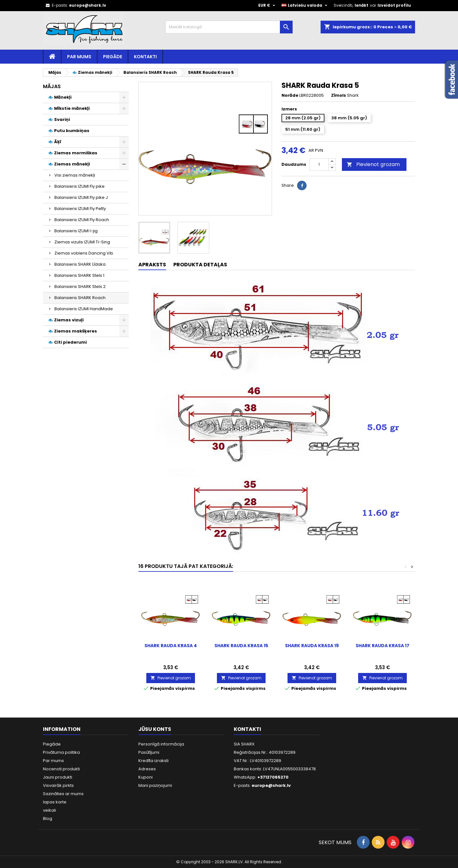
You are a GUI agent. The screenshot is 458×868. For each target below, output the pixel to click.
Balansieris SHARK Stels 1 (79, 275)
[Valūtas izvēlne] (267, 5)
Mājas (52, 86)
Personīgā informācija (161, 744)
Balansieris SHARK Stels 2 (80, 287)
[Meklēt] (229, 27)
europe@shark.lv (88, 5)
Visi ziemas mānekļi (75, 175)
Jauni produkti (58, 777)
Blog (48, 819)
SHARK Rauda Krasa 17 (382, 646)
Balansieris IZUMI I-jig (76, 231)
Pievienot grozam (373, 164)
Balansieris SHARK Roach (80, 298)
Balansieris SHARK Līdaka (80, 264)
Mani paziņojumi (155, 785)
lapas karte (55, 802)
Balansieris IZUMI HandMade (84, 309)
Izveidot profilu (394, 5)
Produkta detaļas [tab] (200, 265)
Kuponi (146, 777)
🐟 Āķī (55, 142)
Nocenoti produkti (61, 769)
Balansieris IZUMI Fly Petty (80, 209)
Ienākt (361, 5)
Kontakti (145, 57)
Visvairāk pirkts (58, 785)
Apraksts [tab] (152, 265)
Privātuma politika (61, 752)
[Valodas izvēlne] (305, 5)
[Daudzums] (319, 164)
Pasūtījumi (149, 752)
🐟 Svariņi (59, 119)
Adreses (147, 769)
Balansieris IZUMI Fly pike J (81, 197)
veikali (49, 810)
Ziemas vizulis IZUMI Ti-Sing (82, 242)
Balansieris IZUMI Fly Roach (82, 220)
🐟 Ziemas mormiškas (73, 153)
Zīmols (339, 95)
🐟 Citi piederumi (67, 342)
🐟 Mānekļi (60, 97)
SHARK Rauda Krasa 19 (312, 646)
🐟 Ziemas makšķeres (73, 331)
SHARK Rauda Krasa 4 (171, 646)
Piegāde (113, 57)
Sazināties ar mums (63, 794)
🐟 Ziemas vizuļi (66, 320)
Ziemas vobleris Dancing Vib (84, 253)
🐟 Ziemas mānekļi (69, 164)
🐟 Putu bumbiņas (69, 131)
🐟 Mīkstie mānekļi (69, 108)
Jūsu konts (155, 729)
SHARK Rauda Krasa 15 (241, 646)
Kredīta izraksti (153, 761)
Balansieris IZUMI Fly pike (80, 186)
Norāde (290, 95)
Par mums (79, 57)
